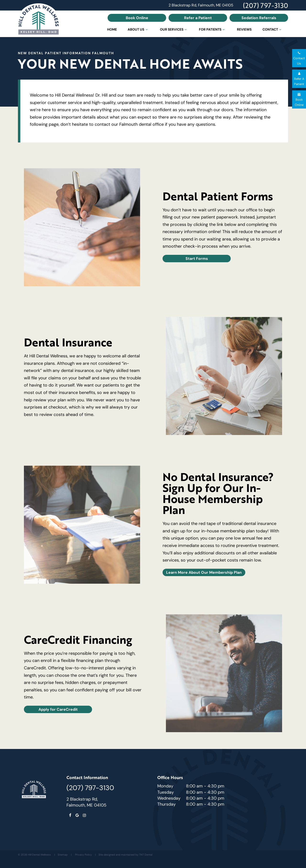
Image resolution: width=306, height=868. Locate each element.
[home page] (38, 20)
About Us (138, 29)
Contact (273, 29)
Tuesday (166, 792)
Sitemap (63, 855)
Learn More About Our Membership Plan (204, 572)
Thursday (167, 804)
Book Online (137, 18)
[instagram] (84, 815)
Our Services (174, 29)
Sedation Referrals (259, 18)
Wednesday (169, 798)
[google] (77, 815)
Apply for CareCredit (58, 709)
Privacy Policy (83, 855)
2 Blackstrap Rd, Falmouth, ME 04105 (201, 5)
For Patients (213, 29)
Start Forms (197, 258)
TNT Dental (146, 855)
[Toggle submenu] (147, 29)
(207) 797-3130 (265, 5)
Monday (165, 786)
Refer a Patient (198, 18)
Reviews (244, 29)
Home (112, 29)
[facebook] (70, 815)
